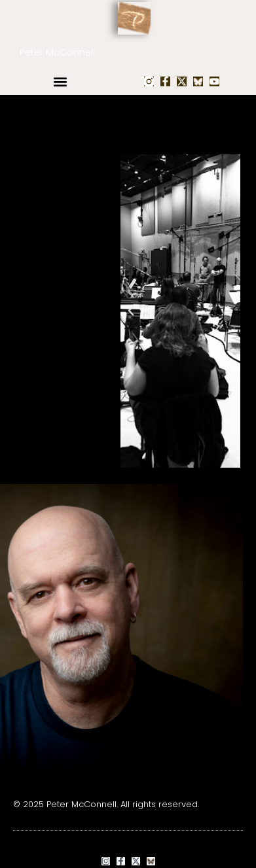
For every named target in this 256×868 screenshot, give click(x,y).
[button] (60, 81)
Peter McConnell (57, 52)
